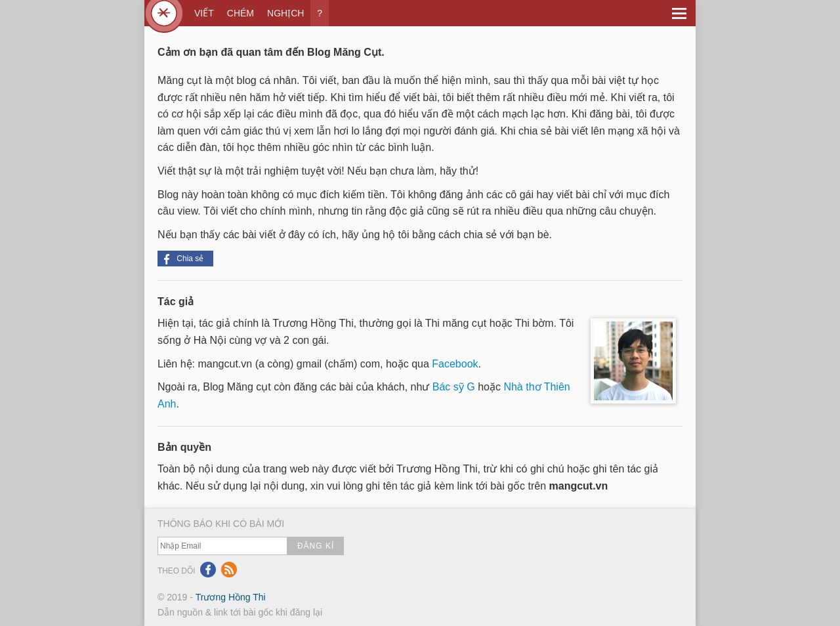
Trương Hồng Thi (231, 597)
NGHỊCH (285, 13)
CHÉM (241, 13)
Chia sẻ (184, 259)
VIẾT (204, 13)
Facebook (455, 364)
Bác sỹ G (454, 387)
